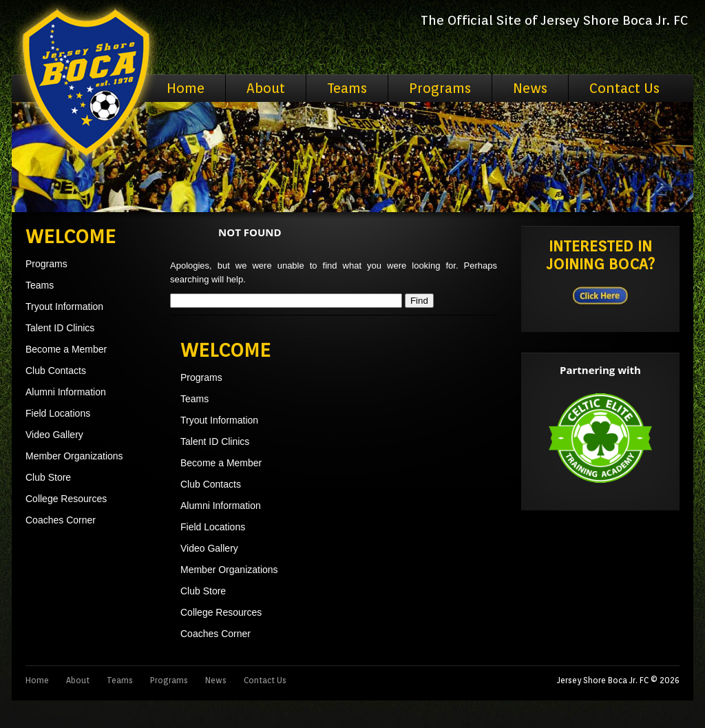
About (266, 88)
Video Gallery (54, 435)
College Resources (66, 499)
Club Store (48, 477)
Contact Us (624, 88)
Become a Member (66, 349)
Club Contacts (56, 371)
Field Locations (58, 413)
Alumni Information (66, 392)
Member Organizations (74, 456)
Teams (347, 88)
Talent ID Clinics (60, 328)
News (530, 88)
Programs (440, 88)
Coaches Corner (61, 520)
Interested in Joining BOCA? (601, 255)
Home (186, 88)
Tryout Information (64, 306)
